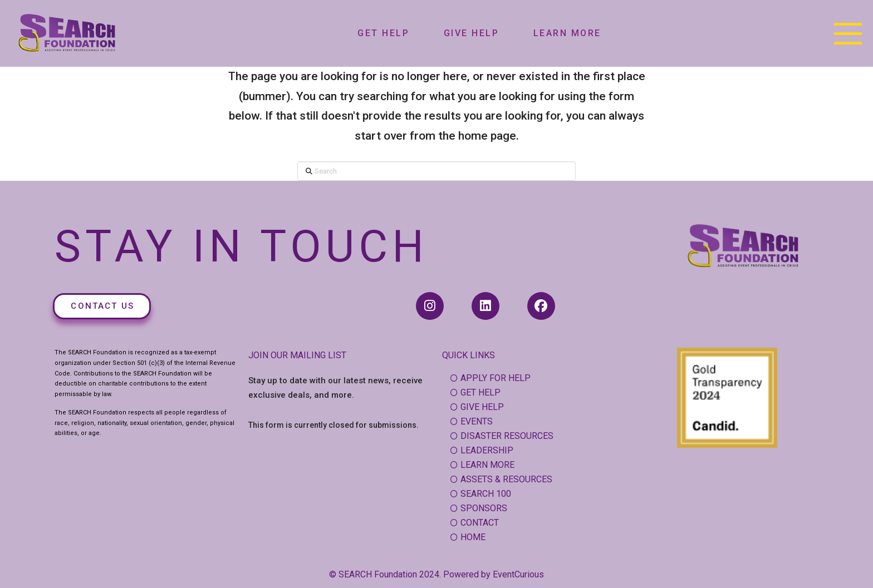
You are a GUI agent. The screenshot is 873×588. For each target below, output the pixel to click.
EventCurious (518, 574)
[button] (848, 33)
